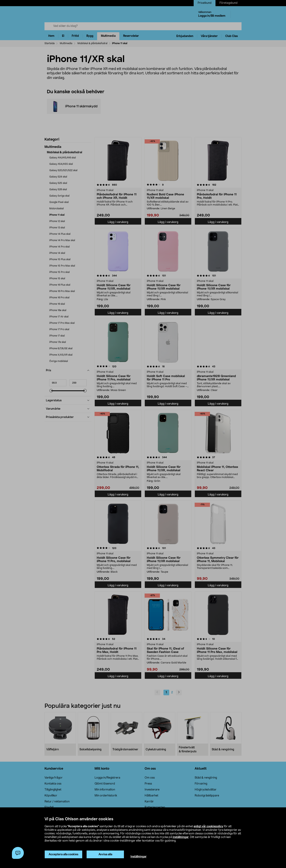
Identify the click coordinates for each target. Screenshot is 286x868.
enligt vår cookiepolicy (208, 826)
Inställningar (139, 857)
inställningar (181, 837)
